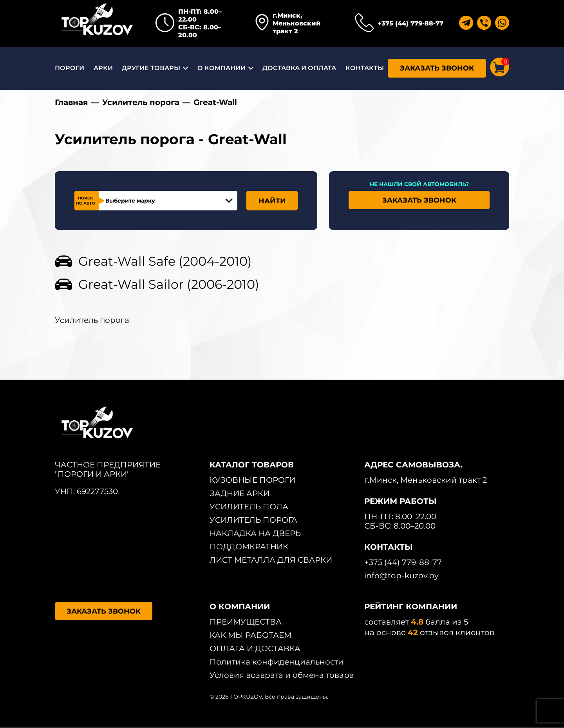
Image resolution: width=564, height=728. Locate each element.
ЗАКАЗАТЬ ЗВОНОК (437, 68)
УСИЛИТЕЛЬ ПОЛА (249, 507)
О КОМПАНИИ (221, 68)
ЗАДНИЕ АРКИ (240, 494)
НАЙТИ (272, 201)
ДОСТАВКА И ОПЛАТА (299, 68)
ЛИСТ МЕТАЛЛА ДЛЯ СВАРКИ (271, 560)
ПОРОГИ (70, 68)
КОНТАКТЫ (365, 68)
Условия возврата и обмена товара (282, 675)
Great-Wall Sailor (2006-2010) (169, 285)
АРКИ (103, 68)
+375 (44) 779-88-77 (410, 23)
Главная (71, 102)
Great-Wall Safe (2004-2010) (165, 262)
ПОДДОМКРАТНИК (249, 547)
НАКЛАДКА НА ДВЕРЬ (255, 534)
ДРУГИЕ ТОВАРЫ (151, 68)
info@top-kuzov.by (401, 576)
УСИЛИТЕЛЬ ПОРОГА (253, 520)
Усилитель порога (141, 102)
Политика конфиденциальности (277, 662)
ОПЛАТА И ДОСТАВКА (255, 649)
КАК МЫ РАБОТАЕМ (250, 636)
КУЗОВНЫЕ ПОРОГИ (252, 480)
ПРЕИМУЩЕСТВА (246, 622)
